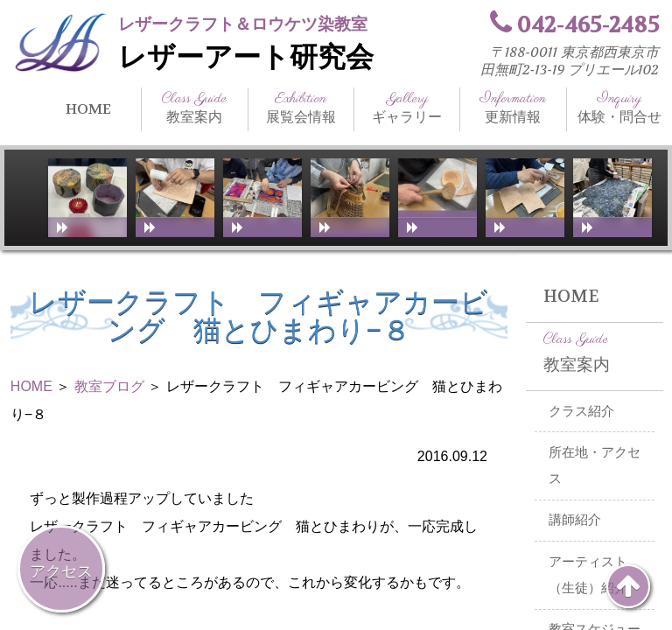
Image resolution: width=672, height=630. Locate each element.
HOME (88, 109)
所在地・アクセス (595, 466)
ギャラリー (407, 108)
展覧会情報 (301, 108)
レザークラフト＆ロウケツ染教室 (243, 24)
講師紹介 (575, 520)
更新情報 (513, 108)
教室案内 (194, 108)
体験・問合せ (619, 108)
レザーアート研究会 (246, 57)
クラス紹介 (581, 411)
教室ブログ (109, 386)
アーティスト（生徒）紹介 (588, 575)
